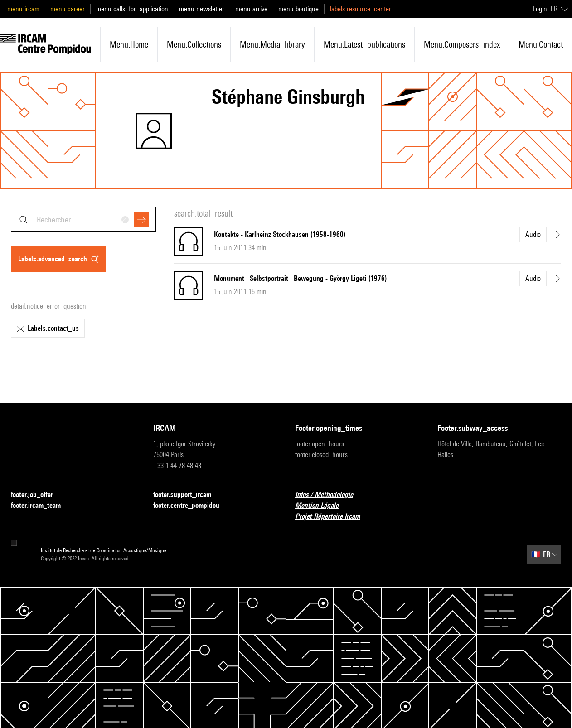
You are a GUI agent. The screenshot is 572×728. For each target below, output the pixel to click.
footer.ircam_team (41, 506)
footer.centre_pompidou (192, 506)
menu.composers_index (462, 44)
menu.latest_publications (364, 44)
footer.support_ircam (188, 495)
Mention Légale (322, 506)
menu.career (68, 9)
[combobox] (83, 219)
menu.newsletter (202, 9)
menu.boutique (298, 9)
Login (540, 9)
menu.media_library (272, 44)
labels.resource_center (361, 9)
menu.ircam (23, 9)
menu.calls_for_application (132, 9)
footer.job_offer (37, 495)
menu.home (129, 44)
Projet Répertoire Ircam (333, 517)
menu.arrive (251, 9)
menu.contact (541, 44)
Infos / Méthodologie (330, 495)
